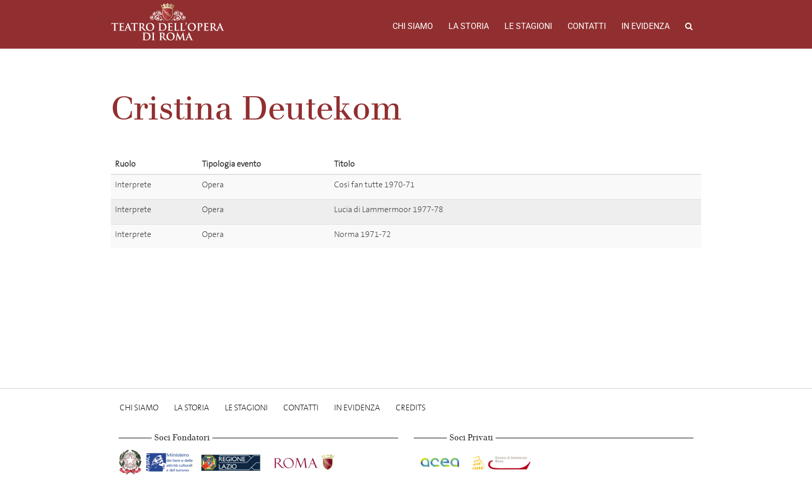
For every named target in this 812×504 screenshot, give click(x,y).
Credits (411, 407)
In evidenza (646, 26)
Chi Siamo (413, 26)
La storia (469, 26)
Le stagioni (528, 26)
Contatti (587, 26)
